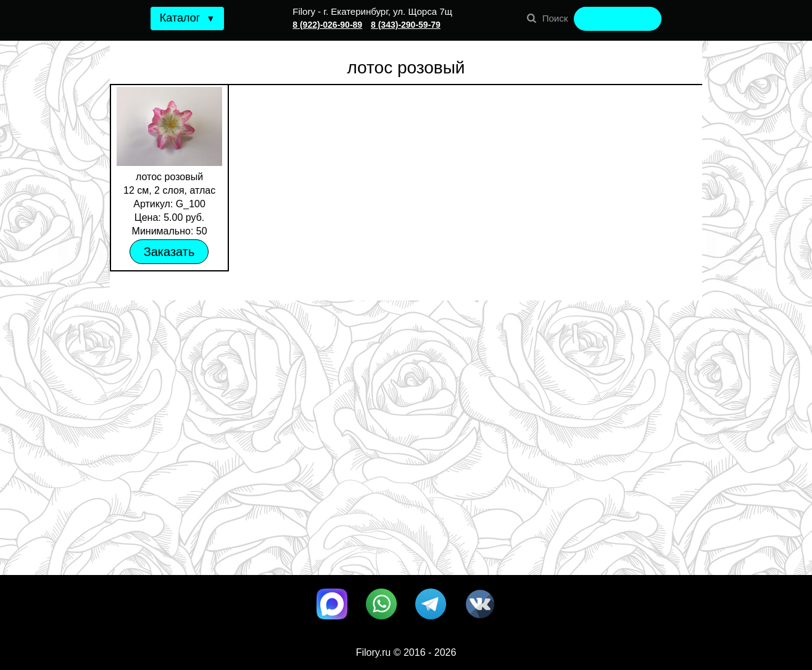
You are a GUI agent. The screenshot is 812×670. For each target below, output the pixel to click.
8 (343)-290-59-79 (406, 25)
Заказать (169, 252)
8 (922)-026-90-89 (327, 25)
